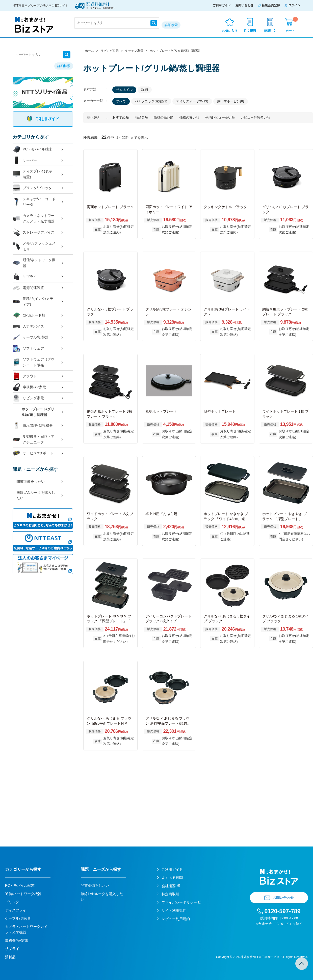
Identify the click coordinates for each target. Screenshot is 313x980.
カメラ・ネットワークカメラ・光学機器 (34, 219)
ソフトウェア (28, 349)
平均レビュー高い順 (220, 117)
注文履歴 (250, 31)
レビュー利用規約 (176, 919)
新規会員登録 (271, 5)
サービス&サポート (33, 453)
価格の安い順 (190, 117)
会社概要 (169, 886)
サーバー (25, 160)
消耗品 (10, 957)
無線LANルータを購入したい (36, 495)
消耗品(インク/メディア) (33, 302)
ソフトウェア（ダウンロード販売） (34, 362)
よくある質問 (172, 878)
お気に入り (230, 31)
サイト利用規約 (174, 910)
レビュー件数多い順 (255, 117)
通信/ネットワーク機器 (34, 263)
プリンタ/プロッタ (32, 188)
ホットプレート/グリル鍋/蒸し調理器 (38, 412)
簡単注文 (270, 31)
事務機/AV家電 (29, 387)
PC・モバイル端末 (32, 149)
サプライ (25, 277)
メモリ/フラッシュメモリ (34, 246)
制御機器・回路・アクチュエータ (34, 439)
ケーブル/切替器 (31, 337)
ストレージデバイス (34, 232)
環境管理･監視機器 (33, 426)
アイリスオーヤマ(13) (192, 101)
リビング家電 (28, 398)
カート (292, 25)
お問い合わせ (244, 5)
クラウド (25, 376)
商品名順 (142, 117)
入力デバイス (28, 327)
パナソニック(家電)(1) (151, 101)
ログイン (294, 5)
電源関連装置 (28, 288)
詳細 (145, 90)
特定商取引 (170, 894)
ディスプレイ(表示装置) (32, 174)
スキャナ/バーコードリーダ (34, 202)
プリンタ (12, 902)
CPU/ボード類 (29, 315)
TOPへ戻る (302, 964)
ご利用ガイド (222, 5)
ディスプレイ (16, 910)
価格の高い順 (164, 117)
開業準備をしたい (31, 481)
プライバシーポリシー (179, 902)
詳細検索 (171, 25)
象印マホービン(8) (231, 101)
